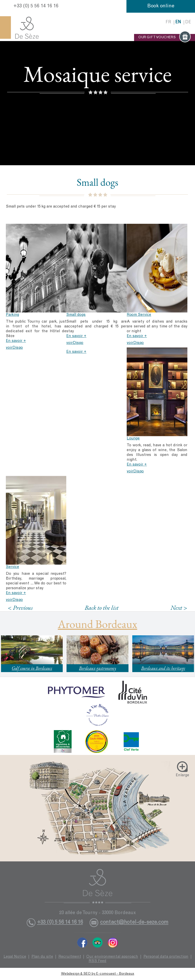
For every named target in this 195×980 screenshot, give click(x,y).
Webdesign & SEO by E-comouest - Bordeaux (98, 974)
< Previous (20, 608)
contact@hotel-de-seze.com (134, 923)
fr (168, 22)
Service (12, 567)
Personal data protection (166, 957)
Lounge (133, 439)
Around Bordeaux (98, 624)
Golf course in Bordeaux (32, 668)
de (188, 22)
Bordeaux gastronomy (97, 668)
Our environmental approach (112, 957)
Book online (161, 6)
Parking (12, 315)
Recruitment (70, 957)
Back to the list (102, 607)
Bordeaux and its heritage (163, 668)
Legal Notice (15, 957)
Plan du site (42, 957)
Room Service (139, 315)
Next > (179, 608)
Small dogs (76, 315)
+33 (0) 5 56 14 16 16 (36, 6)
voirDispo (14, 348)
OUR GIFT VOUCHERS (165, 38)
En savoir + (16, 341)
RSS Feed (97, 961)
